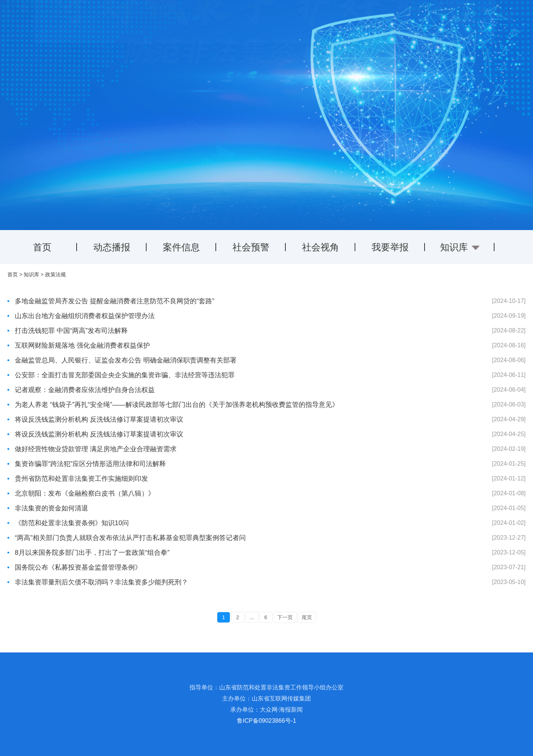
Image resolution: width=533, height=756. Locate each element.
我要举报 (390, 247)
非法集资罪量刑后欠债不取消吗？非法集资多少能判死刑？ (101, 582)
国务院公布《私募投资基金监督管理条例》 (78, 567)
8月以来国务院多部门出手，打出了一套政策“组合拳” (92, 553)
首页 (42, 247)
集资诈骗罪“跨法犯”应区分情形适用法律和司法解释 (90, 464)
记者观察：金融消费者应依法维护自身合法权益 (85, 390)
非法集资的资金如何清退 (51, 508)
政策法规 (56, 274)
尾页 (307, 617)
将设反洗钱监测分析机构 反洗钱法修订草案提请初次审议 (99, 419)
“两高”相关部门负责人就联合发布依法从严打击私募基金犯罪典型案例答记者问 (130, 538)
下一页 (285, 617)
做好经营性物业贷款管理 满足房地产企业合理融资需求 (96, 449)
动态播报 (112, 247)
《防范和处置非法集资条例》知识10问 (72, 523)
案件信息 (181, 247)
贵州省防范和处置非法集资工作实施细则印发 (81, 479)
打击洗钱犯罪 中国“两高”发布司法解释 (71, 331)
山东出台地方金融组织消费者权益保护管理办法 (85, 316)
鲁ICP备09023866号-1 (266, 721)
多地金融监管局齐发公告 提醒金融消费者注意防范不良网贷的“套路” (115, 301)
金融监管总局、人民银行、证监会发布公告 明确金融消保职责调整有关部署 (126, 360)
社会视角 (321, 247)
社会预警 (251, 247)
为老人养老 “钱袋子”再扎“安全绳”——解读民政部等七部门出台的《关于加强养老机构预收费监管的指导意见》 (177, 405)
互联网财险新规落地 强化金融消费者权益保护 (82, 345)
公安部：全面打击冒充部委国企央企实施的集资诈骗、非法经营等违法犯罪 (125, 375)
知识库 (31, 274)
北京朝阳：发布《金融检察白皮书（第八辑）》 (85, 493)
